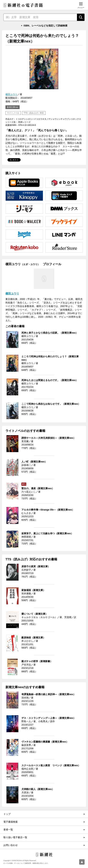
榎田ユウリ (11, 94)
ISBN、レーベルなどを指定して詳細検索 (45, 26)
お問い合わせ (11, 845)
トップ (7, 814)
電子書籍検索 (11, 822)
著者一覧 (8, 830)
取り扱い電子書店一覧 (15, 837)
